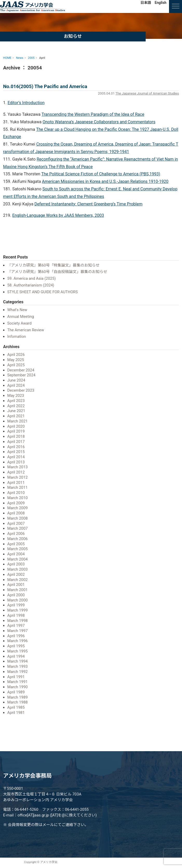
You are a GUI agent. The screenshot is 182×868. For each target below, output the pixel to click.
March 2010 (18, 498)
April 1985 (16, 707)
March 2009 (18, 508)
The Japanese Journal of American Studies (147, 93)
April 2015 (16, 452)
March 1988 (18, 702)
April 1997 (16, 626)
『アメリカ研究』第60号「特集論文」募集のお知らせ (53, 265)
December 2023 (21, 390)
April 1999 (16, 605)
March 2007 (18, 528)
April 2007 (16, 523)
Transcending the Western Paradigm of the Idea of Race (93, 114)
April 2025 (16, 365)
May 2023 (16, 396)
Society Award (19, 323)
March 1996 (18, 641)
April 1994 (16, 656)
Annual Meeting (21, 317)
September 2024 (21, 375)
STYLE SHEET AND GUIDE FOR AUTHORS (42, 292)
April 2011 (16, 483)
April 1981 (16, 713)
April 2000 (16, 595)
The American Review (26, 330)
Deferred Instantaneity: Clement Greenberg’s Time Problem (89, 204)
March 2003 (18, 569)
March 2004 (18, 559)
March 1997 (18, 631)
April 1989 (16, 692)
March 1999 (18, 610)
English (161, 3)
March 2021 (18, 421)
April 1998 (16, 615)
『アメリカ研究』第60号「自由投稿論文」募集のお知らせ (57, 272)
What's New (17, 310)
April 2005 (16, 544)
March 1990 (18, 687)
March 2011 (18, 487)
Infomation (17, 336)
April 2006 (16, 534)
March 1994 (18, 661)
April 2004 (16, 554)
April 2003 (16, 564)
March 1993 (18, 666)
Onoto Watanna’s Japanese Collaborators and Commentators (99, 122)
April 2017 (16, 442)
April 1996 (16, 636)
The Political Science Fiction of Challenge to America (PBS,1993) (101, 174)
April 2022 (16, 406)
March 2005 (18, 549)
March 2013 (18, 467)
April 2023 (16, 401)
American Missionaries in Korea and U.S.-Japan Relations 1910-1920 (105, 181)
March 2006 (18, 539)
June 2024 (16, 380)
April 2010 (16, 493)
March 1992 (18, 672)
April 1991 (16, 677)
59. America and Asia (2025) (32, 278)
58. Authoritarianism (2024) (31, 285)
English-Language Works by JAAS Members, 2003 (58, 215)
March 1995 (18, 651)
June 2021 (16, 411)
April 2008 (16, 513)
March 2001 (18, 590)
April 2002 (16, 575)
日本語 (146, 3)
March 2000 (18, 600)
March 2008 (18, 518)
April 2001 (16, 585)
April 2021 (16, 416)
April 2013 (16, 462)
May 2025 (16, 360)
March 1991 (18, 682)
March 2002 (18, 580)
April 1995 (16, 646)
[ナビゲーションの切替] (176, 6)
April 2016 (16, 447)
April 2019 (16, 431)
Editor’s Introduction (26, 103)
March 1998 (18, 621)
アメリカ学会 (32, 6)
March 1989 (18, 697)
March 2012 (18, 477)
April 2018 (16, 436)
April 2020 (16, 426)
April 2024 (16, 385)
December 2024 (21, 370)
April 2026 (16, 355)
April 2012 (16, 472)
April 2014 (16, 457)
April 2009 (16, 503)
